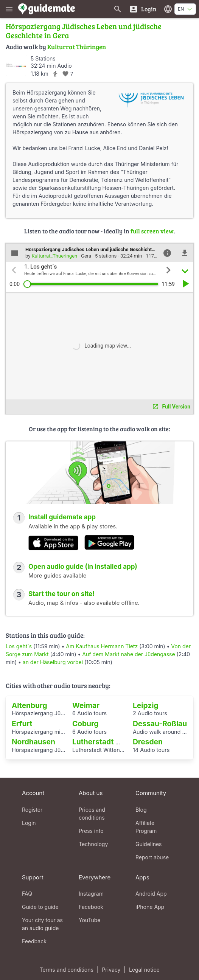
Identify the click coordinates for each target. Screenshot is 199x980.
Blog (141, 810)
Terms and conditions (66, 970)
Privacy (111, 970)
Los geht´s (19, 646)
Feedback (34, 941)
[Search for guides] (118, 9)
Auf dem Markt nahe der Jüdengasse (128, 654)
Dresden (148, 742)
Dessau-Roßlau (160, 724)
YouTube (89, 920)
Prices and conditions (92, 814)
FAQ (27, 894)
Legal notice (144, 970)
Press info (91, 831)
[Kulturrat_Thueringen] (16, 65)
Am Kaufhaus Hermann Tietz (102, 646)
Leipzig (146, 705)
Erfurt (22, 724)
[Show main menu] (9, 9)
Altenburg (30, 705)
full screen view (152, 231)
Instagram (91, 894)
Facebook (91, 907)
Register (32, 810)
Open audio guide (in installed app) (83, 567)
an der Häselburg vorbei (53, 662)
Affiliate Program (146, 827)
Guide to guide (40, 907)
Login (29, 823)
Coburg (85, 724)
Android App (151, 894)
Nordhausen (33, 742)
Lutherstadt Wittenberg (114, 742)
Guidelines (148, 844)
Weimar (86, 705)
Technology (93, 844)
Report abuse (152, 857)
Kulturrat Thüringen (77, 47)
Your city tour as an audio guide (42, 924)
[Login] (143, 9)
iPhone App (150, 907)
